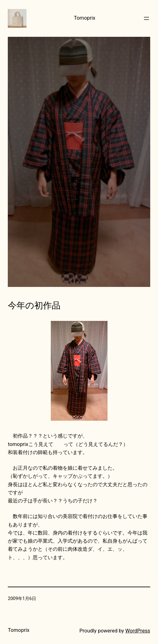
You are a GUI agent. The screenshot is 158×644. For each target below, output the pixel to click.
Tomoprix (85, 18)
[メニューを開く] (146, 18)
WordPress (138, 631)
